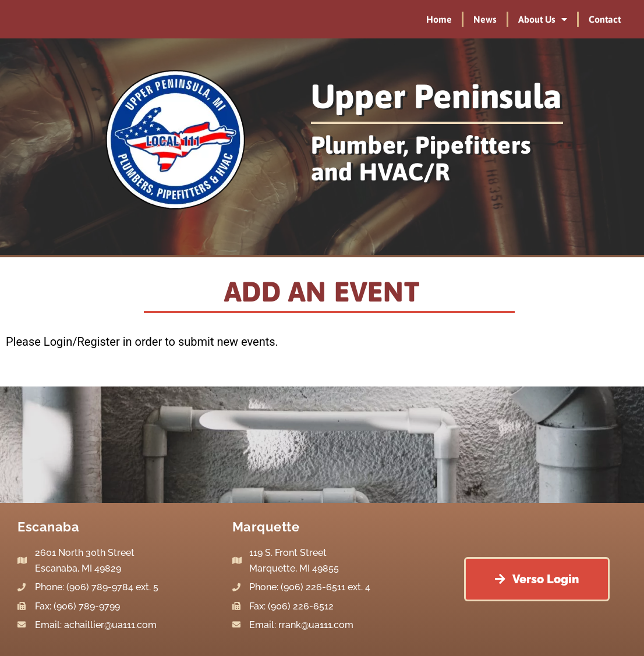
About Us (543, 19)
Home (439, 19)
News (485, 19)
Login (58, 342)
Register (98, 342)
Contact (605, 19)
